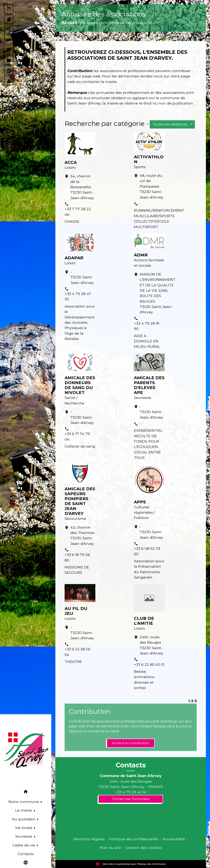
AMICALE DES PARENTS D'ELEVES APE (149, 385)
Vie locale (89, 23)
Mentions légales (89, 839)
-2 (191, 701)
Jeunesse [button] (24, 836)
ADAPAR (74, 258)
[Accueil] (26, 750)
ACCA (71, 162)
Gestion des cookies (144, 848)
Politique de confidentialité (134, 839)
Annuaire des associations (127, 23)
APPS (140, 502)
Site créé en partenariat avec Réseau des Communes (131, 864)
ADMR (141, 255)
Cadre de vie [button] (24, 845)
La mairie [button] (24, 810)
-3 (195, 701)
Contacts (131, 765)
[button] (26, 792)
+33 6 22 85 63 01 (149, 664)
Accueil (69, 23)
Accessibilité (174, 839)
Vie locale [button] (24, 828)
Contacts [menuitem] (26, 854)
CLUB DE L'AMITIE (144, 621)
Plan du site (110, 848)
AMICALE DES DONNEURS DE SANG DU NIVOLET (80, 385)
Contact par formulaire (131, 799)
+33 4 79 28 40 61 (131, 792)
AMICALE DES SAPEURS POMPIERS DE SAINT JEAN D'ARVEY (80, 501)
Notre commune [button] (24, 802)
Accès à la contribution (131, 743)
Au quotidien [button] (24, 819)
